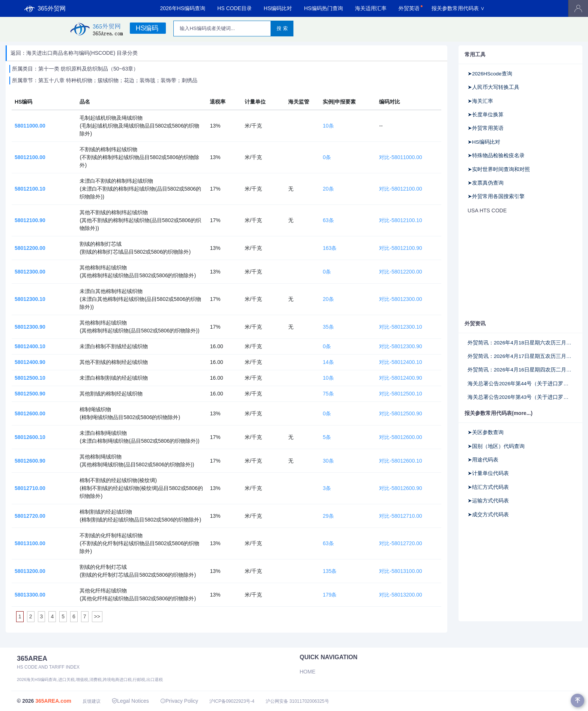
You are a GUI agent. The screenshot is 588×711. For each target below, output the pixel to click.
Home (308, 672)
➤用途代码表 (483, 460)
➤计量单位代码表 (488, 473)
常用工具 (475, 54)
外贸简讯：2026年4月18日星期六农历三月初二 (520, 343)
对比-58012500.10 (400, 394)
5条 (327, 437)
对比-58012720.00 (400, 543)
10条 (328, 126)
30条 (328, 461)
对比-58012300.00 (400, 299)
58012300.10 (30, 299)
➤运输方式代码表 (488, 501)
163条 (330, 248)
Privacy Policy (179, 701)
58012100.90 (30, 220)
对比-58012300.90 (400, 346)
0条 (327, 157)
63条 (328, 220)
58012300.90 (30, 327)
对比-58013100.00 (400, 571)
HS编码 (147, 28)
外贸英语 (409, 8)
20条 (328, 189)
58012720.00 (30, 516)
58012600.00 (30, 413)
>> (97, 616)
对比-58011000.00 (400, 157)
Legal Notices (130, 701)
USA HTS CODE (487, 210)
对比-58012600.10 (400, 461)
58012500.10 (30, 378)
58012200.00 (30, 248)
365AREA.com (53, 701)
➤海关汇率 (480, 101)
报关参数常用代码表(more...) (499, 413)
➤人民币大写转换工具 (493, 87)
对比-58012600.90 (400, 488)
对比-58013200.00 (400, 595)
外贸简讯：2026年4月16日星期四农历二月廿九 (520, 370)
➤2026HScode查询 (490, 74)
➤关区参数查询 (486, 432)
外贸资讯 (475, 323)
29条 (328, 516)
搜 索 (282, 28)
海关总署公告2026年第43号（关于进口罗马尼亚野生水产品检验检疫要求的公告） (520, 397)
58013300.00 (30, 595)
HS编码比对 (278, 8)
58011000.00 (30, 126)
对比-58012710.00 (400, 516)
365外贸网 (45, 9)
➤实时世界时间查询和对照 (499, 169)
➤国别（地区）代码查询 (496, 446)
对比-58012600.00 (400, 437)
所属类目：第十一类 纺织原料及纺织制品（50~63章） (75, 69)
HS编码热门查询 (323, 8)
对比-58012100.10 (400, 220)
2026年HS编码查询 (183, 8)
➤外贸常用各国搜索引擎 (496, 196)
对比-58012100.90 (400, 248)
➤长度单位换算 (486, 115)
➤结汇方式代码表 (488, 487)
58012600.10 (30, 437)
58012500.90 (30, 394)
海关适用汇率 (371, 8)
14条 (328, 362)
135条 (330, 571)
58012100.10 (30, 189)
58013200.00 (30, 571)
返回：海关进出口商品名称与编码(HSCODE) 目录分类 (74, 53)
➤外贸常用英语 (486, 128)
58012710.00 (30, 488)
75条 (328, 394)
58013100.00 (30, 543)
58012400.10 (30, 346)
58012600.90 (30, 461)
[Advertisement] (520, 268)
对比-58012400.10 (400, 362)
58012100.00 (30, 157)
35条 (328, 327)
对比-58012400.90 (400, 378)
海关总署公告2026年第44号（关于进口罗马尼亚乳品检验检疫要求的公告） (520, 384)
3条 (327, 488)
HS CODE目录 (235, 8)
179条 (330, 595)
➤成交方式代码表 (488, 515)
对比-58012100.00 (400, 189)
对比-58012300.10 (400, 327)
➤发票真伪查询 (486, 183)
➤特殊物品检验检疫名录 (496, 156)
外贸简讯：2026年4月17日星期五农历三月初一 (520, 356)
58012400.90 (30, 362)
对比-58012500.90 (400, 413)
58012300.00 (30, 272)
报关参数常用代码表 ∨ (458, 8)
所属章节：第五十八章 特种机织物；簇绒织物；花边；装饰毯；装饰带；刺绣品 (105, 80)
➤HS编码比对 (484, 142)
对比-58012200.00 (400, 272)
